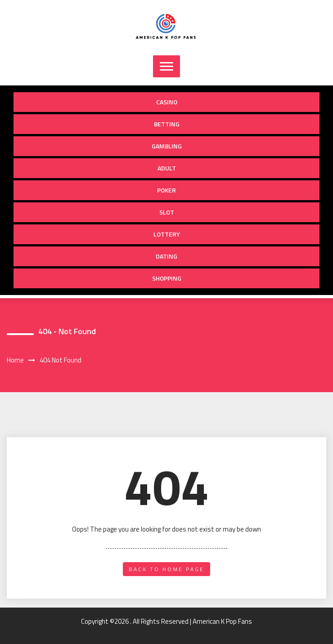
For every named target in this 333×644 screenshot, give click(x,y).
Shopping (167, 278)
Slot (167, 212)
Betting (167, 124)
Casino (167, 102)
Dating (166, 256)
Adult (167, 168)
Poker (166, 190)
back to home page (166, 569)
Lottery (167, 234)
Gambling (167, 146)
